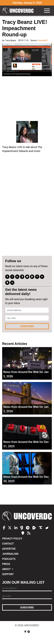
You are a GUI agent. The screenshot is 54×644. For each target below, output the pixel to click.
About (7, 569)
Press (6, 564)
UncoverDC (19, 11)
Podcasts (9, 559)
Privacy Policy (12, 539)
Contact (8, 544)
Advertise (9, 549)
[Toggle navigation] (47, 11)
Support (8, 574)
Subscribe (27, 326)
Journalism (10, 554)
